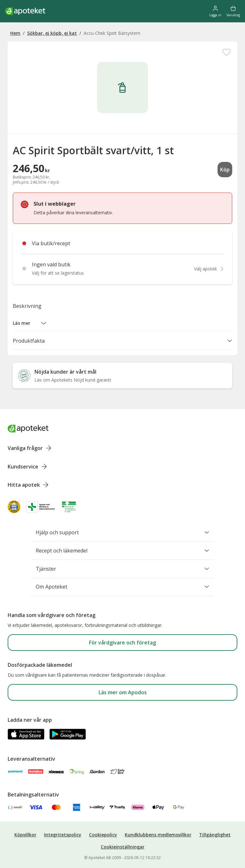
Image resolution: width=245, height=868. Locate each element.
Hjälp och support (122, 532)
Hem (15, 33)
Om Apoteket (122, 587)
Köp (225, 170)
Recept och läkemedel (122, 551)
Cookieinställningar (123, 847)
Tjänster (122, 569)
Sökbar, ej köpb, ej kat (52, 33)
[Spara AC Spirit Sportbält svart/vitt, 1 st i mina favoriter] (226, 52)
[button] (30, 323)
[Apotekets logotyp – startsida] (25, 11)
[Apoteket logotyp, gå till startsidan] (28, 429)
